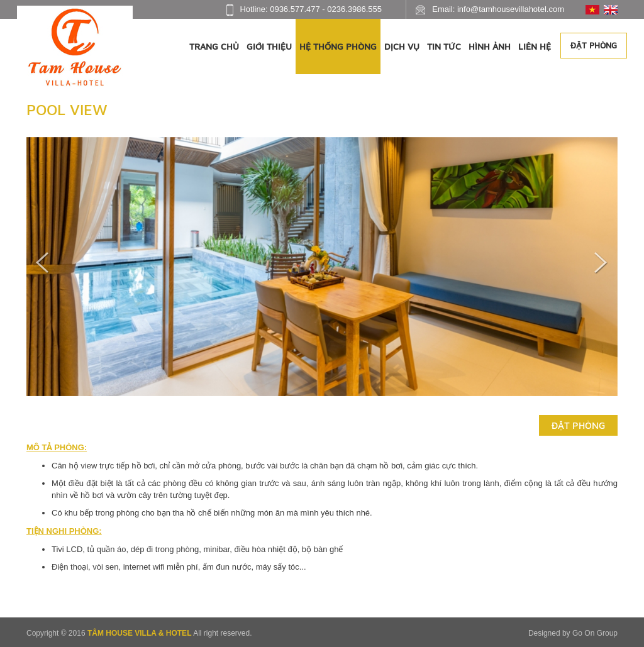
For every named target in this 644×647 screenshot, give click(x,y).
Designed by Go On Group (573, 633)
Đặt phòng (594, 45)
